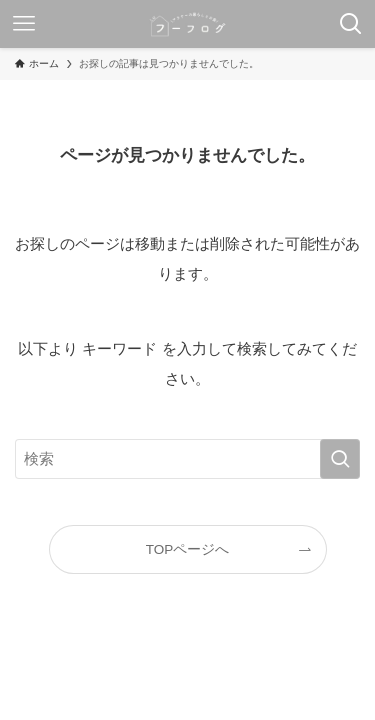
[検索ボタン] (351, 24)
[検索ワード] (187, 459)
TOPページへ (188, 549)
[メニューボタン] (24, 24)
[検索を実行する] (340, 459)
